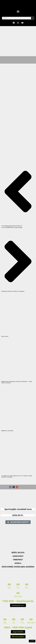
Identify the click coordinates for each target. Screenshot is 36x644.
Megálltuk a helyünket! (7, 431)
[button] (18, 11)
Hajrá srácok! (5, 336)
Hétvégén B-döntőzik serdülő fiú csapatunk (13, 291)
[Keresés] (32, 18)
